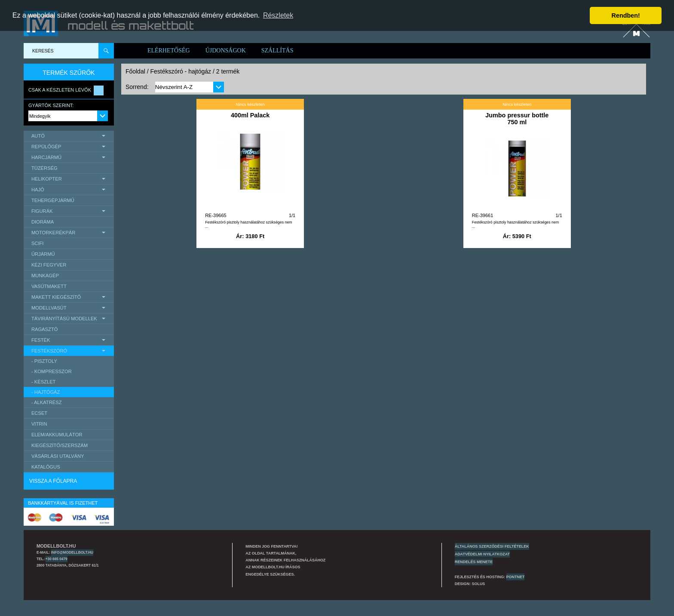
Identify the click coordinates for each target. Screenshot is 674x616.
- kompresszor (52, 371)
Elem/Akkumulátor (57, 435)
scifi (38, 243)
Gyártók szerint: (51, 105)
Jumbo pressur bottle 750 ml (517, 119)
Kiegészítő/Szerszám (60, 445)
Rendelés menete (474, 562)
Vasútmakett (49, 286)
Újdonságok (226, 51)
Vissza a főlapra (53, 481)
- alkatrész (47, 402)
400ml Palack (250, 115)
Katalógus (46, 467)
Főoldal (135, 71)
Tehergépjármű (53, 200)
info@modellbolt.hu (72, 552)
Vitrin (39, 424)
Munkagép (45, 276)
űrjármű (43, 254)
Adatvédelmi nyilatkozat (482, 554)
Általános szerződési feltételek (492, 546)
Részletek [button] (278, 15)
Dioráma (43, 222)
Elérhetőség (169, 51)
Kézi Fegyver (49, 265)
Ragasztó (45, 329)
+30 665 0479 (57, 559)
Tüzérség (44, 168)
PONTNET (516, 577)
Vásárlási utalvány (58, 456)
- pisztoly (44, 361)
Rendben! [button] (626, 15)
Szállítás (277, 51)
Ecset (39, 413)
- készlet (44, 382)
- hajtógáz (46, 392)
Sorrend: (137, 87)
